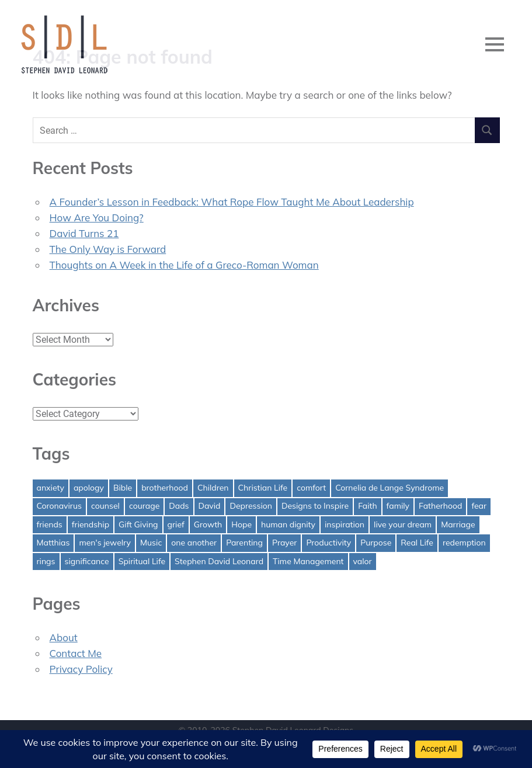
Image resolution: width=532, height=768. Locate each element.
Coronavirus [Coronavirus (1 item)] (59, 506)
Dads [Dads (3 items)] (179, 506)
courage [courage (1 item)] (144, 506)
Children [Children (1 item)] (213, 488)
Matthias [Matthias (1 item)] (53, 543)
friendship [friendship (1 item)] (91, 524)
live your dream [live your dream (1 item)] (403, 524)
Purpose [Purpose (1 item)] (376, 543)
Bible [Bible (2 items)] (123, 488)
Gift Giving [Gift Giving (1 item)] (138, 524)
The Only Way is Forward (108, 249)
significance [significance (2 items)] (87, 561)
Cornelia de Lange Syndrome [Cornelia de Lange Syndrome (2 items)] (390, 488)
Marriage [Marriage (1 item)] (458, 524)
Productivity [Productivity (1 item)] (328, 543)
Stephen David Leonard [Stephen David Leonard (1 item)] (219, 561)
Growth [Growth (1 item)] (208, 524)
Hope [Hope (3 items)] (241, 524)
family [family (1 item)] (398, 506)
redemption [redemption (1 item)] (464, 543)
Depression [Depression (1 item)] (251, 506)
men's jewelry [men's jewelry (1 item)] (105, 543)
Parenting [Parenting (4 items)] (244, 543)
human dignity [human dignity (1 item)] (288, 524)
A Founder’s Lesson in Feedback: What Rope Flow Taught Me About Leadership (232, 202)
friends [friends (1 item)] (50, 524)
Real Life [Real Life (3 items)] (417, 543)
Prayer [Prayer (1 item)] (284, 543)
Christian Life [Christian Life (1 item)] (263, 488)
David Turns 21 (84, 233)
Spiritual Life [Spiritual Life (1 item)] (142, 561)
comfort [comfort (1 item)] (311, 488)
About (64, 637)
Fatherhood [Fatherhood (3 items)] (440, 506)
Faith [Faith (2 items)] (367, 506)
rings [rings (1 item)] (46, 561)
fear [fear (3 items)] (479, 506)
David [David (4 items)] (210, 506)
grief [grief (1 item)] (176, 524)
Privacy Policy (81, 669)
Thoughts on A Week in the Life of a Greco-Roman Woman (184, 265)
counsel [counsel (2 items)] (105, 506)
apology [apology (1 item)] (89, 488)
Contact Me (76, 653)
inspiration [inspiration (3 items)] (345, 524)
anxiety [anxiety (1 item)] (51, 488)
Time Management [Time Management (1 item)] (308, 561)
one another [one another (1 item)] (194, 543)
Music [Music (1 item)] (151, 543)
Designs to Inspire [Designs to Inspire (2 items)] (315, 506)
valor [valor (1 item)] (363, 561)
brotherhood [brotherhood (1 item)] (165, 488)
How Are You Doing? (97, 218)
